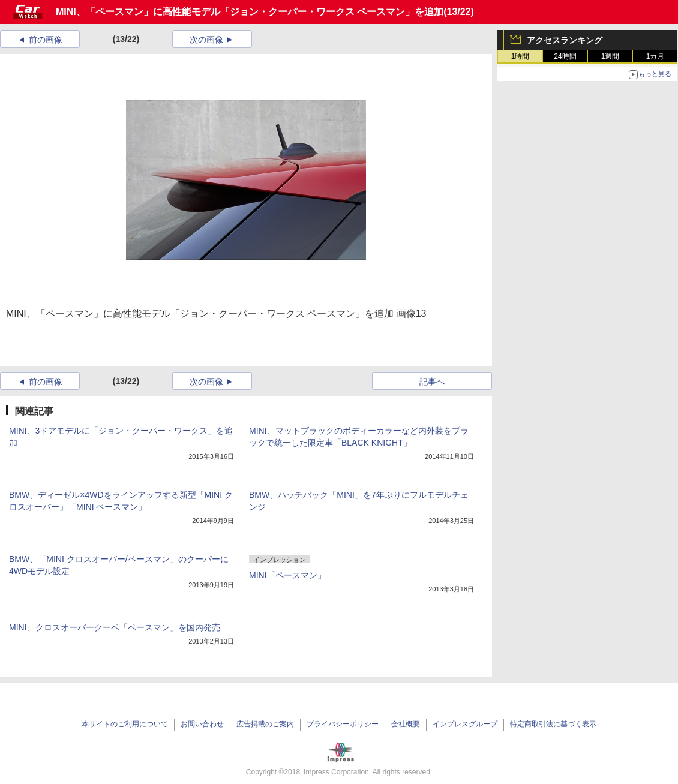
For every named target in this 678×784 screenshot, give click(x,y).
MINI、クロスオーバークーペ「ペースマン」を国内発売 (115, 627)
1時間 (520, 56)
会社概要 (406, 724)
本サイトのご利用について (125, 724)
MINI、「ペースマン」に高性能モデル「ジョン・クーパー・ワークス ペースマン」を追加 (250, 12)
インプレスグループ (465, 724)
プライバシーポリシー (343, 724)
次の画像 (206, 40)
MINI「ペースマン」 (287, 575)
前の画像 (46, 40)
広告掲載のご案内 (265, 724)
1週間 (610, 56)
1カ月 (655, 56)
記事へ (432, 382)
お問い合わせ (202, 724)
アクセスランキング (565, 40)
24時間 (565, 56)
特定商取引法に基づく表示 (553, 724)
